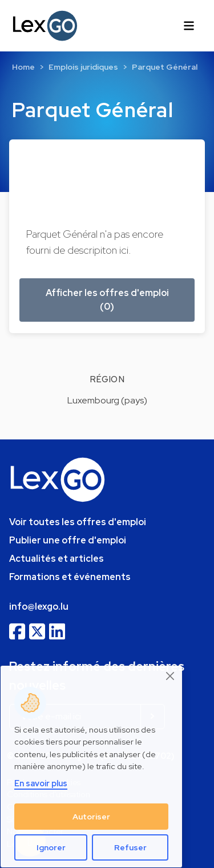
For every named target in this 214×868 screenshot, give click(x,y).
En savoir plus (41, 783)
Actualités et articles (56, 559)
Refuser (130, 847)
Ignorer (51, 847)
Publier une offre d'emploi (68, 540)
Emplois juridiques (83, 67)
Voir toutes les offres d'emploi (78, 522)
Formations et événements (70, 577)
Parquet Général (165, 67)
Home (23, 67)
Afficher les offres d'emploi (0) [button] (107, 300)
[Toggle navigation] (189, 26)
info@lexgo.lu (39, 607)
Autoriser (91, 817)
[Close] (171, 676)
